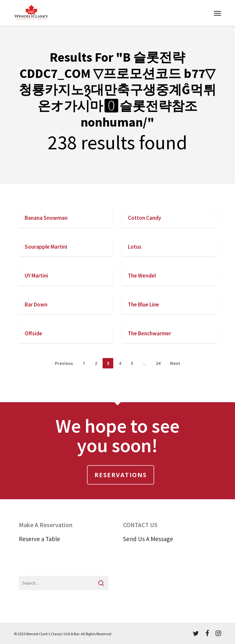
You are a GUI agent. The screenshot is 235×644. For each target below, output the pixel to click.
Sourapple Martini (46, 247)
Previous (64, 363)
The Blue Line (143, 304)
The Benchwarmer (149, 333)
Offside (33, 333)
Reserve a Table (39, 539)
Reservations (121, 475)
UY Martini (36, 276)
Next (175, 363)
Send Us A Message (148, 539)
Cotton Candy (144, 218)
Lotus (135, 247)
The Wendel (142, 276)
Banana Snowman (46, 218)
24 (158, 363)
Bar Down (36, 304)
